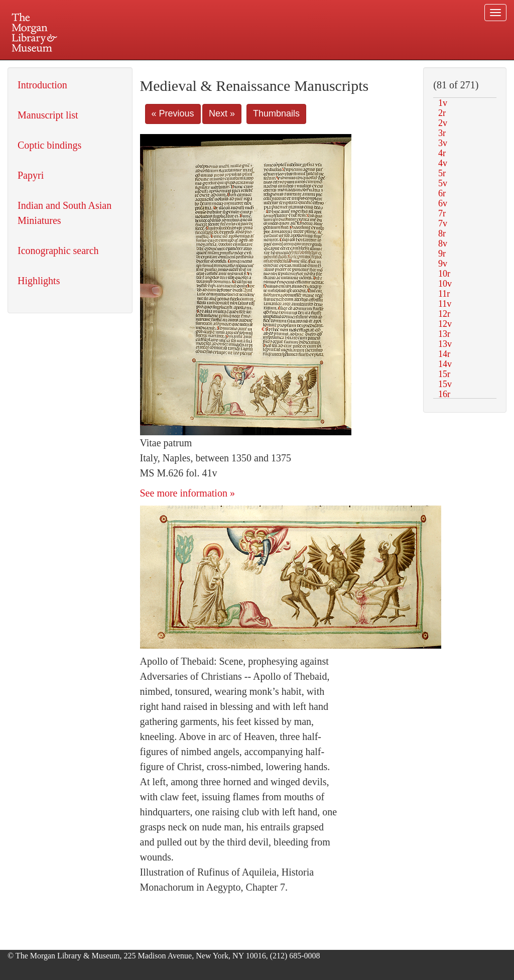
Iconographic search (58, 251)
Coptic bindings (49, 145)
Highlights (39, 281)
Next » (222, 113)
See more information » (187, 493)
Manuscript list (48, 115)
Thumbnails (276, 113)
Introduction (42, 85)
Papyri (31, 175)
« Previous (173, 113)
